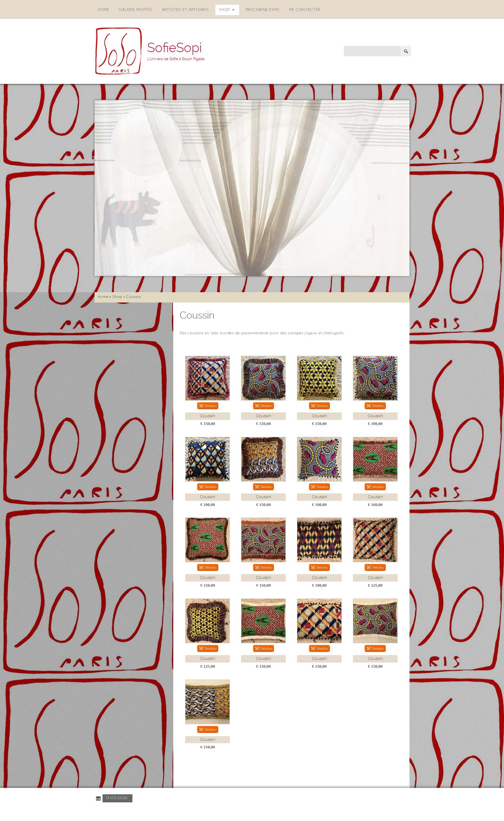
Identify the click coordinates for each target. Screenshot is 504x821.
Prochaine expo (262, 10)
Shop (226, 10)
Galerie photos (135, 10)
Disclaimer (182, 811)
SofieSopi (175, 48)
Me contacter (305, 10)
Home (103, 10)
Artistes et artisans (185, 10)
